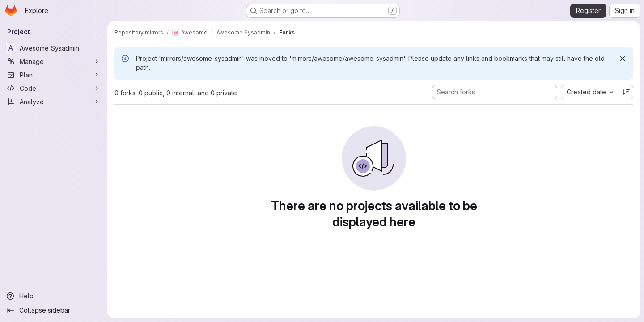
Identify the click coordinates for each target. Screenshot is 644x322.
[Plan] (54, 75)
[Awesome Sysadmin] (54, 48)
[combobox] (590, 92)
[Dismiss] (623, 59)
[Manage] (54, 61)
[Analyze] (54, 102)
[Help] (54, 296)
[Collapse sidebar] (54, 310)
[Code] (54, 88)
